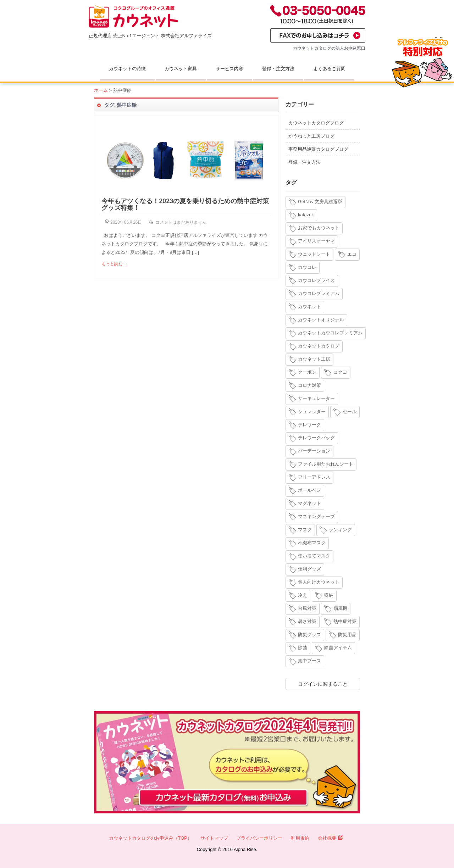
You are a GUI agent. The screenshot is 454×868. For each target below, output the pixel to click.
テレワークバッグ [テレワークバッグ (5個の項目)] (316, 438)
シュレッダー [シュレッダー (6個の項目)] (312, 411)
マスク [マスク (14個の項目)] (305, 530)
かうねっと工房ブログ (311, 136)
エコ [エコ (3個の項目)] (352, 254)
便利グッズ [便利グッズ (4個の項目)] (309, 569)
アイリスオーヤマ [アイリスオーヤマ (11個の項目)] (316, 241)
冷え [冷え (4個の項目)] (303, 595)
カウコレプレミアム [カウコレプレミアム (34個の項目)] (319, 293)
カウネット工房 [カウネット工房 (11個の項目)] (314, 359)
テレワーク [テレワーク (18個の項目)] (309, 425)
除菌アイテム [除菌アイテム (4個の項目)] (338, 648)
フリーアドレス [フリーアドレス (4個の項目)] (314, 477)
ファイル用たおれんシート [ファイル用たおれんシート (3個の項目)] (326, 464)
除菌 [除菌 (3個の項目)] (303, 648)
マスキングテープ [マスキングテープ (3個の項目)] (316, 516)
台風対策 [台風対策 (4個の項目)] (307, 608)
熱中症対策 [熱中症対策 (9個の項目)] (345, 621)
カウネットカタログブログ (316, 123)
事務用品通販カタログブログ (318, 149)
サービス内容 (229, 69)
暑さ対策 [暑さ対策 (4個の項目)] (307, 621)
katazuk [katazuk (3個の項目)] (306, 215)
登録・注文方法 (278, 69)
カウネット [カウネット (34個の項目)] (309, 307)
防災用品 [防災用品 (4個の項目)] (347, 635)
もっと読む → (115, 264)
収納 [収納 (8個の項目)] (329, 595)
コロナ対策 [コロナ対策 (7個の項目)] (309, 385)
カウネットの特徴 (127, 69)
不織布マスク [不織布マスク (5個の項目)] (312, 543)
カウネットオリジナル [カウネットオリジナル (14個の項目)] (321, 320)
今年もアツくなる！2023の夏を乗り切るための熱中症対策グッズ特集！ (185, 204)
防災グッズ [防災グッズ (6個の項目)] (309, 635)
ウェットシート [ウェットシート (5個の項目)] (314, 254)
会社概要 (331, 838)
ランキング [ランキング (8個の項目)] (340, 530)
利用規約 (300, 838)
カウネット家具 (181, 69)
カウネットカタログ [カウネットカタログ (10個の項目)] (319, 346)
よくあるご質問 (329, 69)
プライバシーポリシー (259, 838)
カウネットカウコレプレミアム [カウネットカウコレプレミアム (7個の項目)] (330, 333)
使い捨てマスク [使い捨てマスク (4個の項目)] (314, 556)
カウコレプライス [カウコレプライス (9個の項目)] (316, 280)
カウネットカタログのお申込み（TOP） (151, 838)
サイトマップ (214, 838)
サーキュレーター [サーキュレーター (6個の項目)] (316, 398)
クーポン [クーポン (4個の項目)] (307, 372)
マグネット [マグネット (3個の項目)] (309, 503)
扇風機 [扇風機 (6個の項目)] (340, 608)
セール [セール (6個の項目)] (350, 411)
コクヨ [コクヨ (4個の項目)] (340, 372)
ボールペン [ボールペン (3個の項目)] (309, 490)
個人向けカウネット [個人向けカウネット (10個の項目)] (319, 582)
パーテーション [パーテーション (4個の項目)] (314, 451)
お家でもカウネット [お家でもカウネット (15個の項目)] (319, 228)
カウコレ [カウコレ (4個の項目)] (307, 267)
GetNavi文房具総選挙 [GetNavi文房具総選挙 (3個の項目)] (320, 202)
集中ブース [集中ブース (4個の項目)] (309, 661)
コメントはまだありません (181, 222)
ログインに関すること (323, 684)
